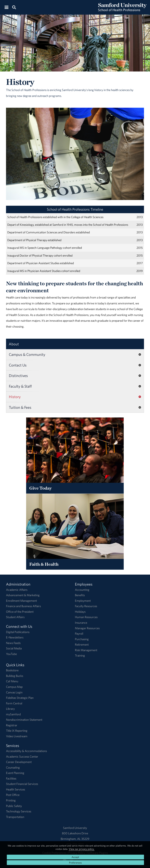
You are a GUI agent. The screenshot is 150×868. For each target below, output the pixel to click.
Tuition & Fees (20, 407)
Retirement (82, 644)
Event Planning (15, 773)
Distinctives (18, 376)
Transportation (15, 817)
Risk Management (86, 650)
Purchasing (82, 639)
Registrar (12, 725)
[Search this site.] (14, 7)
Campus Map (14, 687)
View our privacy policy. (82, 849)
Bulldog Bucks (15, 676)
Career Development (19, 762)
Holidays (80, 612)
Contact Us (18, 365)
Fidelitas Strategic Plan (20, 698)
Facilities (11, 778)
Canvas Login (14, 692)
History (15, 397)
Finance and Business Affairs (23, 606)
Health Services (16, 789)
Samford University (75, 828)
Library (10, 709)
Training (80, 655)
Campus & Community (27, 354)
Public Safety (14, 806)
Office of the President (20, 612)
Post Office (13, 795)
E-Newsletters (15, 637)
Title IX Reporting (17, 731)
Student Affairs (15, 617)
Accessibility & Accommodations (26, 751)
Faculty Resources (86, 606)
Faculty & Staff (20, 386)
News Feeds (13, 643)
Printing (11, 800)
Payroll (79, 634)
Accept (75, 857)
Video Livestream (17, 736)
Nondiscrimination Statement (24, 720)
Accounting (82, 590)
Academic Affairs (17, 590)
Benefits (80, 595)
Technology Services (19, 811)
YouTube (11, 654)
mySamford (13, 714)
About (14, 344)
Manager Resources (87, 628)
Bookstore (12, 670)
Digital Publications (18, 632)
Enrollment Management (21, 601)
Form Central (14, 703)
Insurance (81, 623)
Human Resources (86, 617)
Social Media (14, 648)
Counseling (13, 767)
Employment (83, 601)
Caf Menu (12, 681)
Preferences (75, 863)
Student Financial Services (22, 784)
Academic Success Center (22, 756)
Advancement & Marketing (23, 595)
